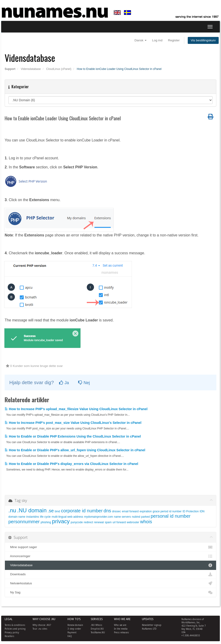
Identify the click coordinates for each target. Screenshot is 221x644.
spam (108, 522)
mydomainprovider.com (99, 517)
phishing (46, 522)
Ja (64, 383)
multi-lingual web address (67, 517)
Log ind (157, 40)
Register (174, 40)
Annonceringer (110, 556)
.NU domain (32, 510)
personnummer (24, 522)
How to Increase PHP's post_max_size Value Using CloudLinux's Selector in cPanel (73, 423)
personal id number (171, 516)
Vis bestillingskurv (203, 40)
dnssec (117, 511)
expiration (146, 511)
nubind (136, 517)
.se (51, 511)
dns (107, 511)
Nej (84, 383)
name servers (122, 517)
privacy (61, 521)
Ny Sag (110, 592)
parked (146, 517)
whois (146, 522)
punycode (77, 522)
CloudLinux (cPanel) (59, 69)
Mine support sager (110, 547)
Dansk (141, 40)
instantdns (33, 517)
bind (57, 511)
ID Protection (191, 511)
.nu (12, 510)
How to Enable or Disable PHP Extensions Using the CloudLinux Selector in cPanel (73, 436)
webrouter (133, 522)
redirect (88, 522)
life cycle (45, 517)
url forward (119, 522)
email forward (130, 511)
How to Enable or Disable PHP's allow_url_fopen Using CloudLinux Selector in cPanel (75, 450)
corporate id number (82, 511)
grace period (160, 511)
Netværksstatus (110, 583)
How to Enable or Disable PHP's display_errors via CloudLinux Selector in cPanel (71, 464)
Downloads (110, 574)
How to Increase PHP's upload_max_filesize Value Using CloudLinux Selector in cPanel (76, 409)
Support (10, 69)
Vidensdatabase (31, 69)
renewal (99, 522)
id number (175, 511)
